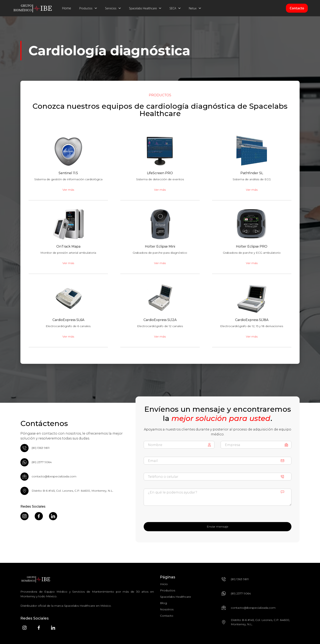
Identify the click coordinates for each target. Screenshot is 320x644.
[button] (88, 8)
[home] (33, 8)
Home (67, 8)
